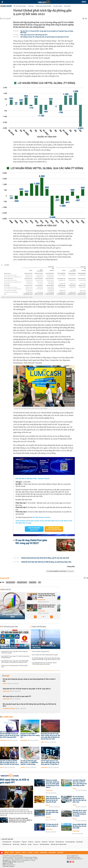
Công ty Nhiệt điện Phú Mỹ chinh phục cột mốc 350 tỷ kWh (80, 826)
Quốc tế (43, 742)
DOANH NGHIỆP (52, 853)
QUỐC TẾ (24, 853)
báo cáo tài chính (11, 582)
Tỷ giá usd (24, 842)
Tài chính (23, 767)
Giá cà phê (51, 842)
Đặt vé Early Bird (34, 529)
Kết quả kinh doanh (20, 6)
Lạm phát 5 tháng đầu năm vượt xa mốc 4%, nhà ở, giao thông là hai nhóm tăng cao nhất (80, 783)
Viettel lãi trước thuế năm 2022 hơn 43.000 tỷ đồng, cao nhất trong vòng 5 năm (46, 562)
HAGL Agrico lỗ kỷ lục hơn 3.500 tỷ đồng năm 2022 (34, 35)
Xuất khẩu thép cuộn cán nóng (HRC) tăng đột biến (52, 812)
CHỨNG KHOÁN (44, 853)
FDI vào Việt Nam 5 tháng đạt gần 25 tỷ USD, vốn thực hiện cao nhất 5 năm (79, 799)
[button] (35, 617)
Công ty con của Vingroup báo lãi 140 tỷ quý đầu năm (14, 666)
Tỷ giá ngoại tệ (16, 842)
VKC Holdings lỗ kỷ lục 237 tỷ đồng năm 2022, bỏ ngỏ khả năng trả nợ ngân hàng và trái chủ (45, 37)
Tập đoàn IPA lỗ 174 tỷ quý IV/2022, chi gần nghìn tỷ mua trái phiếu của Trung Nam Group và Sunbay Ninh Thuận (47, 32)
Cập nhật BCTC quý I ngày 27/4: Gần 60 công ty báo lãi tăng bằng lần (15, 657)
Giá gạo (30, 844)
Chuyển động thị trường (9, 709)
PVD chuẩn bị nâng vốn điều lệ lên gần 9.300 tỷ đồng (44, 647)
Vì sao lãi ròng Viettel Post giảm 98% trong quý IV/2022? (31, 542)
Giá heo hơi (45, 842)
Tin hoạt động (58, 6)
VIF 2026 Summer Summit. (42, 517)
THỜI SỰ (7, 853)
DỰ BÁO (12, 853)
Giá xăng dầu (79, 842)
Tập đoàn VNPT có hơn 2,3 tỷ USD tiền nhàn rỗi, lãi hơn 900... (46, 607)
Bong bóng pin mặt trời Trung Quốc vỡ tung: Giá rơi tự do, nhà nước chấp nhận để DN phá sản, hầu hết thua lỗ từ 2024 (50, 736)
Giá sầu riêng (16, 844)
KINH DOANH (60, 853)
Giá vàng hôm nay (7, 842)
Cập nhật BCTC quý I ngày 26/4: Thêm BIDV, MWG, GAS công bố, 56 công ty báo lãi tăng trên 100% (15, 662)
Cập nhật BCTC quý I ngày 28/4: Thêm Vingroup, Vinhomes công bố (14, 652)
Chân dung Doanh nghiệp (43, 6)
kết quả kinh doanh (22, 582)
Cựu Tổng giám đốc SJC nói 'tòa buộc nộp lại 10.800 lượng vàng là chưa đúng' (44, 663)
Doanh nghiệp (6, 6)
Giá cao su (36, 844)
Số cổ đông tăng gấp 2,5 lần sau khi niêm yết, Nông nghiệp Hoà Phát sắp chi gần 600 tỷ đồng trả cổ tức (46, 659)
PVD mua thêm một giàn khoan (41, 652)
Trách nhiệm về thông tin (8, 866)
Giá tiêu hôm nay (60, 842)
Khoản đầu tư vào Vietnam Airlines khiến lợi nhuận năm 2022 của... (46, 596)
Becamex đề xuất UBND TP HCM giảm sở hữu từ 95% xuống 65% (30, 735)
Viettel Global (33, 582)
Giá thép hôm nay (7, 844)
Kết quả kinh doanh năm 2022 (12, 616)
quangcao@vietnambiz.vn (76, 859)
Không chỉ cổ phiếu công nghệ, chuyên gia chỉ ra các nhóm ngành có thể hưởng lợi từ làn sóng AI (21, 820)
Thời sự (74, 789)
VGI (40, 582)
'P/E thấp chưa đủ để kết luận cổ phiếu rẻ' (52, 825)
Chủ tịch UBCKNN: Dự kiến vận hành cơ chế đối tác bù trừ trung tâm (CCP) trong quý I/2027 (10, 735)
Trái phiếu (67, 6)
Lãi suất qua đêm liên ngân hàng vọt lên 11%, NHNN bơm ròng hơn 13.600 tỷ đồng (29, 763)
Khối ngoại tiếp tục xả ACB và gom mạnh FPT (17, 696)
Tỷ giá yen (31, 842)
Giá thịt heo (23, 844)
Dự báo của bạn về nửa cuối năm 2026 (54, 529)
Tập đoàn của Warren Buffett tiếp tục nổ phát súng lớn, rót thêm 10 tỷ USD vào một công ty (10, 763)
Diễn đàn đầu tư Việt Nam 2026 (59, 844)
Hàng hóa (5, 684)
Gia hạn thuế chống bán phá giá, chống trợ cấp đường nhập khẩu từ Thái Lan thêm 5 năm (29, 680)
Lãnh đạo (31, 6)
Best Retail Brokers (45, 844)
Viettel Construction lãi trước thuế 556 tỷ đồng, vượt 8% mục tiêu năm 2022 (45, 558)
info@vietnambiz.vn (11, 865)
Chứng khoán (6, 691)
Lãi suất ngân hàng (70, 842)
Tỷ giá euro (37, 842)
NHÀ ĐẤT (36, 853)
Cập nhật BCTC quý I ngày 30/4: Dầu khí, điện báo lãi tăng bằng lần (14, 647)
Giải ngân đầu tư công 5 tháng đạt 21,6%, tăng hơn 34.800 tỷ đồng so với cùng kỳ (80, 813)
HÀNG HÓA (18, 853)
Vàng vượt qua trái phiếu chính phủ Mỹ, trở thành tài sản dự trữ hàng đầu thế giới (53, 799)
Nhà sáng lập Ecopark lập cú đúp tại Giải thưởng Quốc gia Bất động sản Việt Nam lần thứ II (29, 705)
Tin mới (6, 676)
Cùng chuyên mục (39, 627)
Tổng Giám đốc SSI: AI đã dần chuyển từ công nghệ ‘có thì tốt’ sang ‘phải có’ (27, 689)
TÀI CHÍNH (30, 853)
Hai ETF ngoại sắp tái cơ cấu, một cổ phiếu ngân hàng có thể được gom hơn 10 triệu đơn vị (50, 763)
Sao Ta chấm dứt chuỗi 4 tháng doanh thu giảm (45, 655)
